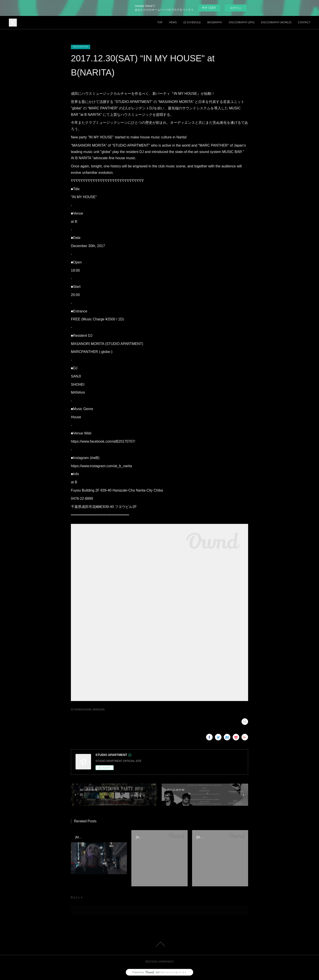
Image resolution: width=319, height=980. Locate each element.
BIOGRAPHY (215, 23)
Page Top (159, 944)
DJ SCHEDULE (192, 23)
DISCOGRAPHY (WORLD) (276, 23)
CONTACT (304, 23)
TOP (160, 23)
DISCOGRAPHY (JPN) (242, 23)
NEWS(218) (99, 710)
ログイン (236, 8)
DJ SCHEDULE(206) (81, 710)
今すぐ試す (209, 8)
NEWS (173, 23)
